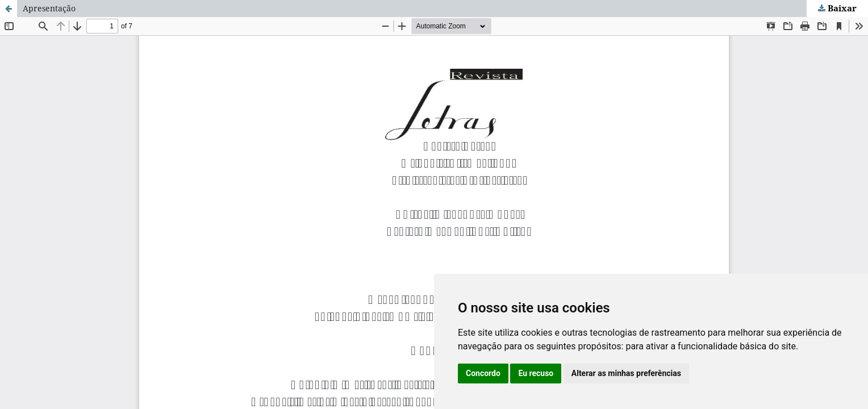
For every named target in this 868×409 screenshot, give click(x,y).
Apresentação (49, 8)
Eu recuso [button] (536, 373)
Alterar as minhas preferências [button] (626, 373)
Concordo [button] (483, 373)
